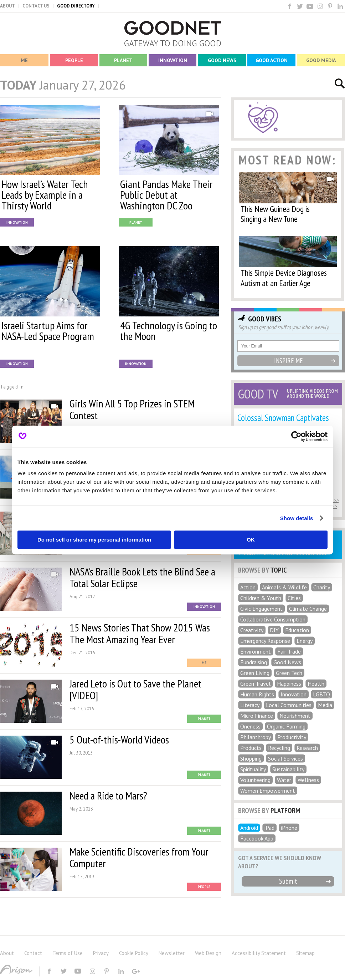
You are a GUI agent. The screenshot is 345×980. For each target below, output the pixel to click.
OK (251, 540)
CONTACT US (36, 6)
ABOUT (7, 6)
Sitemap (305, 953)
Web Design (208, 953)
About (7, 953)
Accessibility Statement (259, 953)
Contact (33, 953)
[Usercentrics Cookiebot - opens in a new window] (296, 436)
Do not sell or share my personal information (94, 540)
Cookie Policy (134, 953)
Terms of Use (68, 953)
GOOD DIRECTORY (76, 6)
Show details (297, 518)
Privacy (101, 953)
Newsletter (172, 953)
